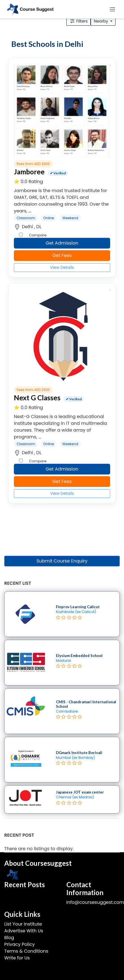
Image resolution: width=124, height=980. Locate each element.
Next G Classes (37, 398)
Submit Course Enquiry (62, 561)
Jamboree (29, 172)
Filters (79, 21)
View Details (62, 267)
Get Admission (62, 243)
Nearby (101, 21)
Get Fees (62, 255)
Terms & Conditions (26, 951)
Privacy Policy (19, 944)
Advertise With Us (24, 931)
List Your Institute (23, 924)
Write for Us (17, 958)
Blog (9, 938)
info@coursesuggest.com (95, 902)
